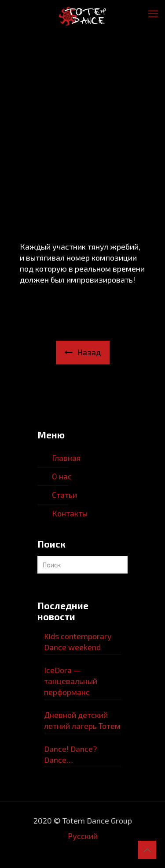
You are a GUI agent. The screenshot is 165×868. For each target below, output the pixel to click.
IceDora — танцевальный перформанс (71, 681)
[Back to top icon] (147, 850)
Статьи (64, 495)
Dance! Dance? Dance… (70, 754)
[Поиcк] (82, 565)
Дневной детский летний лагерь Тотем (82, 720)
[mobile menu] (153, 13)
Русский (83, 836)
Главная (66, 458)
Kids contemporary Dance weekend (78, 642)
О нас (62, 476)
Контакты (70, 513)
